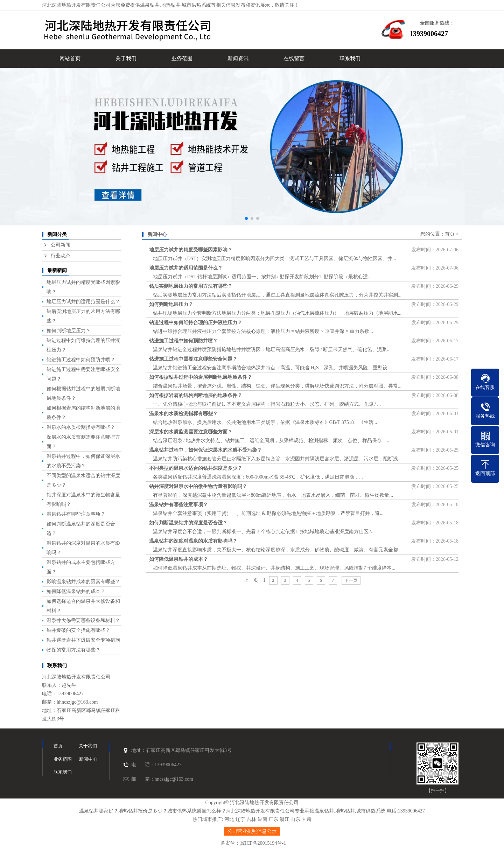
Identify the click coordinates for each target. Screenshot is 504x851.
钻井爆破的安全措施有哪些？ (78, 630)
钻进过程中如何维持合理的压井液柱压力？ (196, 323)
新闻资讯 (238, 58)
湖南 (262, 819)
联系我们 (350, 58)
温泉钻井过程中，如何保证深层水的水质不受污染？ (205, 450)
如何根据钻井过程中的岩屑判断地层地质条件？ (201, 377)
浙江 (285, 819)
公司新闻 (61, 245)
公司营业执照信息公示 (252, 831)
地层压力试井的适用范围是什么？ (83, 302)
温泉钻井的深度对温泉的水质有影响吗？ (193, 541)
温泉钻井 (150, 5)
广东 (273, 819)
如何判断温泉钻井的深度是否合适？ (188, 523)
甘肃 (307, 819)
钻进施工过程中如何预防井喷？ (81, 360)
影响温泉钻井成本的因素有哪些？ (83, 582)
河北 (229, 819)
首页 (450, 234)
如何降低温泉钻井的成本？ (76, 591)
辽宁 (240, 819)
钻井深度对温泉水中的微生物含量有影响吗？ (198, 486)
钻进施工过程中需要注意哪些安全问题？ (193, 359)
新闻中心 (88, 759)
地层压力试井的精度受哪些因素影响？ (191, 250)
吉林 (251, 819)
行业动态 (61, 256)
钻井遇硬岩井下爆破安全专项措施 (83, 640)
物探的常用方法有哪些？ (73, 650)
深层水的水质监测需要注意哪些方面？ (191, 432)
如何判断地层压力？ (69, 331)
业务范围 (182, 58)
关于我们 (126, 58)
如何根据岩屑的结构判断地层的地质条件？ (196, 395)
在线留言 (294, 58)
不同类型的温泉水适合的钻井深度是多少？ (196, 468)
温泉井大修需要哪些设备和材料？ (83, 620)
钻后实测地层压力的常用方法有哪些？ (191, 286)
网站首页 (70, 58)
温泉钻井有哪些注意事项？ (76, 514)
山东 (295, 819)
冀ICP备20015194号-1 (263, 843)
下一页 (351, 580)
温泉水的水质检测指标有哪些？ (81, 427)
